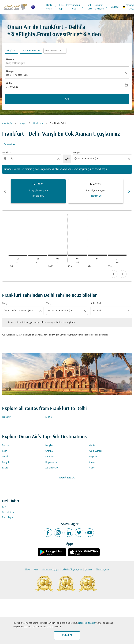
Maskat (6, 445)
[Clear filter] (40, 311)
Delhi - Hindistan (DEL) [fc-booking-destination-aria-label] (17, 75)
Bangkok (49, 445)
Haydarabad (51, 462)
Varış (49, 303)
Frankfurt (7, 417)
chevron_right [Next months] (129, 191)
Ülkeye (28, 570)
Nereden (11, 59)
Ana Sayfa (7, 123)
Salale (5, 468)
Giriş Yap (61, 7)
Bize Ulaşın (7, 517)
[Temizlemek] (127, 73)
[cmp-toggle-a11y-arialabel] (67, 159)
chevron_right (123, 274)
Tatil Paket (89, 7)
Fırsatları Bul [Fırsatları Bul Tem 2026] (96, 196)
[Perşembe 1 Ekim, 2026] (97, 255)
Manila (92, 445)
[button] (31, 51)
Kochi (5, 451)
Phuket (92, 468)
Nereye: (76, 153)
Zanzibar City (52, 468)
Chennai (49, 451)
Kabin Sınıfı (96, 303)
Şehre (36, 570)
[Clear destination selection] (129, 159)
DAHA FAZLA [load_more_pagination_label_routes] (67, 478)
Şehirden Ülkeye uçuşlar (72, 570)
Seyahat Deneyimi (102, 7)
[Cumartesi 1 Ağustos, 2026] (58, 255)
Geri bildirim (8, 512)
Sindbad (115, 7)
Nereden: (6, 153)
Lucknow (50, 457)
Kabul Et (67, 635)
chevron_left (114, 274)
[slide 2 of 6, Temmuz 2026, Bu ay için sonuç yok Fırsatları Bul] (96, 191)
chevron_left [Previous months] (5, 191)
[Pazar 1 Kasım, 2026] (117, 255)
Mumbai (6, 457)
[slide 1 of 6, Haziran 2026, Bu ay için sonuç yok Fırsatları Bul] (38, 191)
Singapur (93, 457)
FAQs (5, 507)
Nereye (10, 71)
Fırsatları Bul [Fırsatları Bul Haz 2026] (38, 196)
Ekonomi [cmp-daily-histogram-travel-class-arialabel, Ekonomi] (8, 144)
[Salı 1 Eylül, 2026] (77, 255)
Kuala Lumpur (95, 451)
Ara (67, 99)
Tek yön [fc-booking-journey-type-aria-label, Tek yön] (10, 51)
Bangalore (7, 462)
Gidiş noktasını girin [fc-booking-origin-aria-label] (16, 63)
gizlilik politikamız (87, 623)
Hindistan (38, 123)
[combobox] (32, 159)
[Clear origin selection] (59, 159)
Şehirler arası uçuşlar (50, 570)
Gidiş (9, 83)
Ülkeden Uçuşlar (102, 570)
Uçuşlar (23, 123)
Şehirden (89, 570)
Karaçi (92, 462)
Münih (49, 417)
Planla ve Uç (52, 7)
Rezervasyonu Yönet (76, 7)
